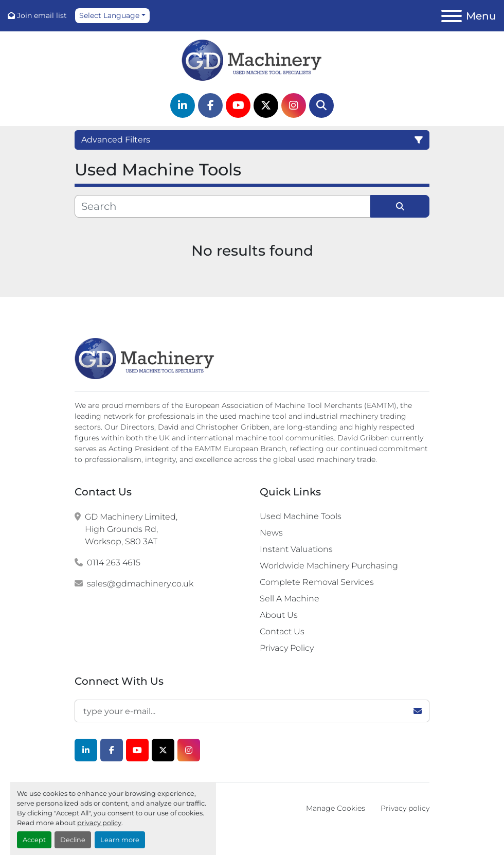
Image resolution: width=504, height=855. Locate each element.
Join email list (42, 15)
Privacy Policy (287, 648)
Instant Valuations (296, 549)
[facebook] (210, 105)
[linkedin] (183, 105)
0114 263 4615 (114, 563)
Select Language (109, 15)
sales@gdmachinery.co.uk (140, 584)
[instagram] (294, 105)
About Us (279, 615)
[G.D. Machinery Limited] (145, 358)
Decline (73, 840)
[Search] (321, 105)
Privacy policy (405, 808)
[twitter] (266, 105)
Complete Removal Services (317, 582)
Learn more (120, 840)
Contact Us (282, 631)
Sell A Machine (290, 599)
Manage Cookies (336, 808)
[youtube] (238, 105)
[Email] (252, 711)
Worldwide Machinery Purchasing (329, 566)
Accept (34, 840)
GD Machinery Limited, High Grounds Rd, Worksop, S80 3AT (131, 529)
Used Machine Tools (301, 516)
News (271, 533)
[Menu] (452, 16)
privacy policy (99, 823)
